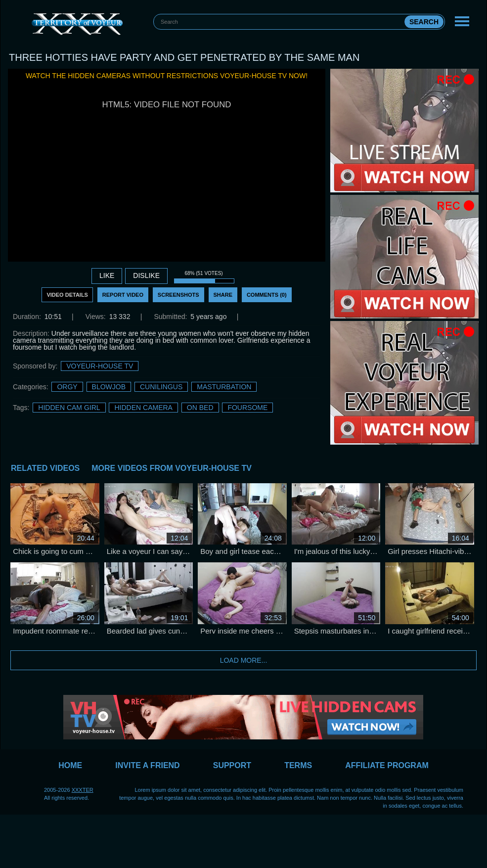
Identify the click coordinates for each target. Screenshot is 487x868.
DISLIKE (146, 275)
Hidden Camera (143, 408)
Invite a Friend (147, 765)
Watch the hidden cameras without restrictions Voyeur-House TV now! (167, 76)
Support (232, 765)
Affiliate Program (387, 765)
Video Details (67, 295)
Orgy (67, 387)
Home (70, 765)
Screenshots (178, 295)
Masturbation (224, 387)
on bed (200, 408)
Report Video (123, 295)
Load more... (244, 660)
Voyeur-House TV (100, 366)
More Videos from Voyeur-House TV (172, 468)
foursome (247, 408)
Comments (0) (267, 295)
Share (223, 295)
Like (107, 275)
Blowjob (109, 387)
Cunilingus (161, 387)
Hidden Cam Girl (69, 408)
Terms (298, 765)
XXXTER (83, 790)
